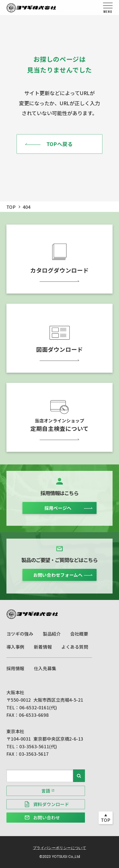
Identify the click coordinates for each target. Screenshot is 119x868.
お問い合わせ (47, 817)
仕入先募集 (45, 668)
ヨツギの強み (20, 634)
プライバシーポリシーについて (59, 848)
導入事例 (15, 647)
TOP (11, 207)
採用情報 (15, 668)
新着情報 (43, 647)
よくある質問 (75, 647)
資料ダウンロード (51, 804)
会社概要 (79, 634)
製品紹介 (52, 634)
